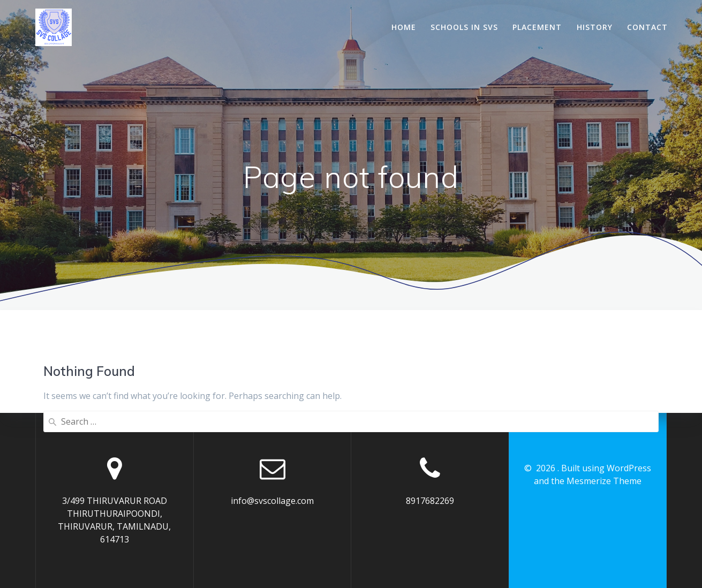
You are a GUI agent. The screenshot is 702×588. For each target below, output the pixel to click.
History (595, 27)
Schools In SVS (464, 27)
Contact (647, 27)
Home (404, 27)
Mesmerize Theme (604, 481)
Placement (537, 27)
